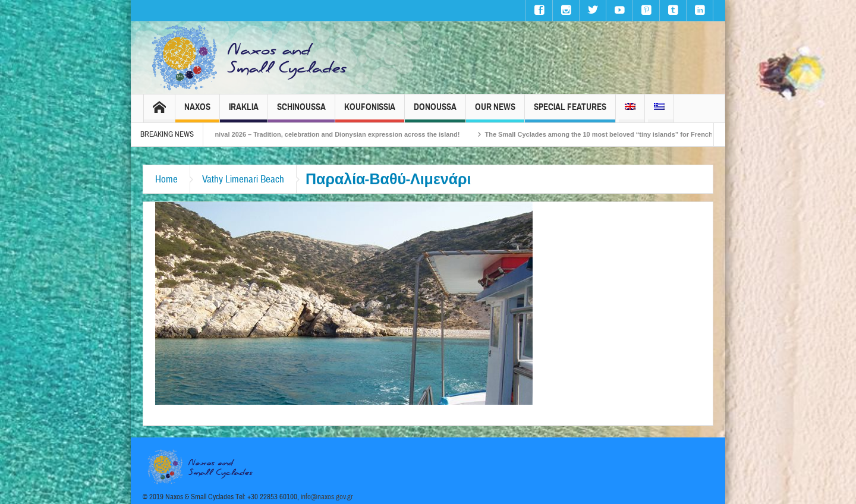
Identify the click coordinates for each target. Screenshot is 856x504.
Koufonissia (370, 112)
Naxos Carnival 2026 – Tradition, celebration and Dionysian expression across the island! (331, 134)
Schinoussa (301, 112)
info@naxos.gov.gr (327, 497)
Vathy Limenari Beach (243, 179)
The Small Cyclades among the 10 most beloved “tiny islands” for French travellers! (625, 134)
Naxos (197, 112)
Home (166, 179)
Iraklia (244, 112)
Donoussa (435, 112)
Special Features (570, 112)
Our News (495, 112)
